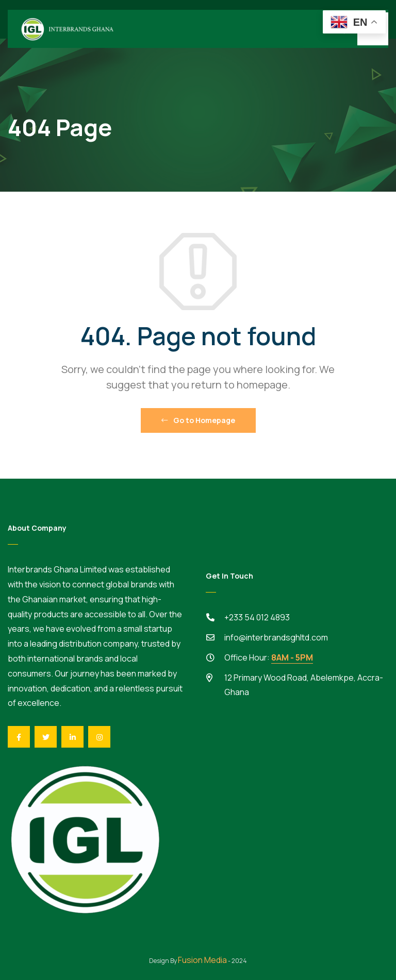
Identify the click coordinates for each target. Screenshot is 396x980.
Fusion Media (202, 960)
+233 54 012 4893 (257, 617)
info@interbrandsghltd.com (276, 637)
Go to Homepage (198, 420)
